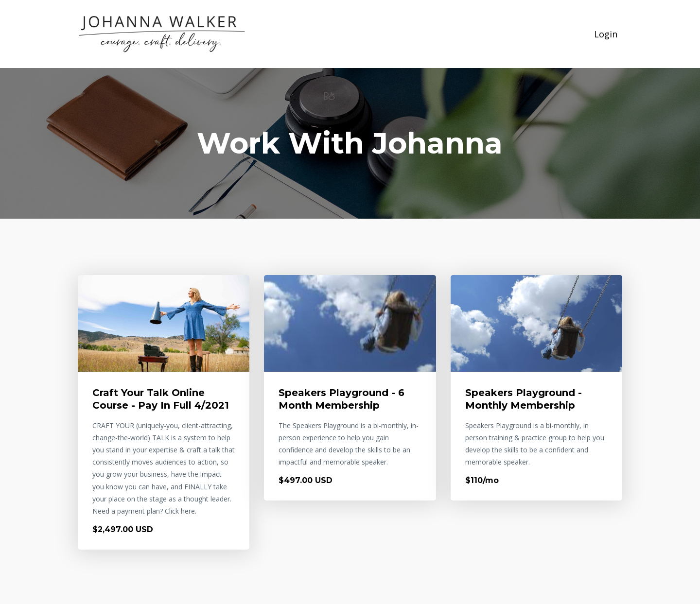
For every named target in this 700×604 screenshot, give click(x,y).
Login (606, 34)
